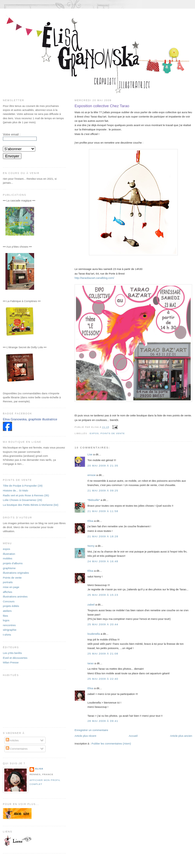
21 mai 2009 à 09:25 (103, 490)
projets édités (11, 606)
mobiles (8, 558)
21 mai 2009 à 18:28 (103, 536)
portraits (8, 582)
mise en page (11, 587)
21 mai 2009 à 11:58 (103, 511)
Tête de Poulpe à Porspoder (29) (23, 486)
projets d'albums (13, 563)
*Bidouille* (94, 500)
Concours (9, 601)
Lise (90, 454)
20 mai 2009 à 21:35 (103, 466)
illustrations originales (16, 573)
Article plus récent (85, 736)
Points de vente (113, 433)
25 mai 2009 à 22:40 (103, 679)
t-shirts (7, 635)
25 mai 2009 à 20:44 (103, 624)
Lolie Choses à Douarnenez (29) (23, 500)
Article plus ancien (181, 736)
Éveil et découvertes (15, 658)
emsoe (91, 475)
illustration (9, 554)
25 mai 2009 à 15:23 (103, 595)
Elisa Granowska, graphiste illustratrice (30, 419)
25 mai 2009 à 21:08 (103, 654)
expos (94, 433)
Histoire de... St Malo (15, 490)
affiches (8, 592)
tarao (91, 663)
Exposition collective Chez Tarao (102, 106)
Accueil (133, 736)
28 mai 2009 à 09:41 (103, 721)
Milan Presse (11, 662)
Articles (12, 740)
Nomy (91, 546)
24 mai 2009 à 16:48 (103, 561)
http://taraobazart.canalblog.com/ (94, 278)
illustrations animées (15, 596)
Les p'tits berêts (12, 653)
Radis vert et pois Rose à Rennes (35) (26, 495)
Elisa (90, 521)
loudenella (94, 634)
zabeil (91, 605)
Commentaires (17, 749)
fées (5, 616)
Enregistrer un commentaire (91, 730)
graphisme (9, 568)
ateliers (7, 611)
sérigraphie (10, 630)
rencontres (9, 625)
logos (6, 620)
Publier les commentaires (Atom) (111, 743)
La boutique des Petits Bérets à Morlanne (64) (31, 505)
